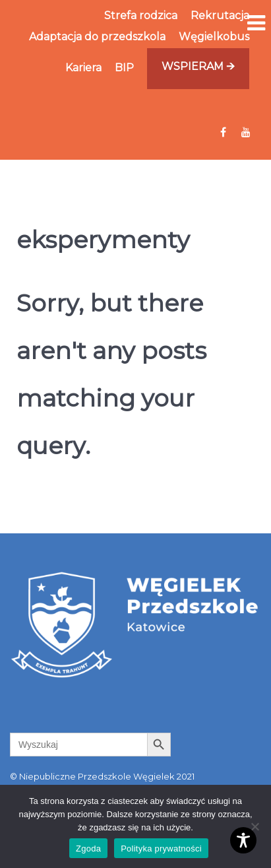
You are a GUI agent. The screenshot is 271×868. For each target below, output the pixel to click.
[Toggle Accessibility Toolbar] (243, 840)
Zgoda (88, 849)
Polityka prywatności (161, 849)
